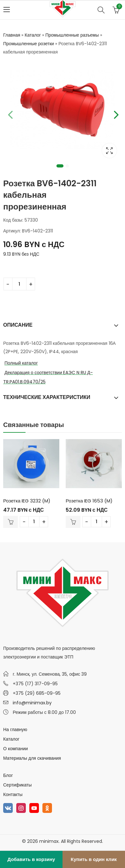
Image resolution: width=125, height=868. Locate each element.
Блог (8, 775)
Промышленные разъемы (72, 35)
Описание (18, 325)
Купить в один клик (94, 859)
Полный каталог (21, 363)
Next (115, 114)
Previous (10, 114)
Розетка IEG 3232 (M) (27, 501)
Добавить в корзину (31, 859)
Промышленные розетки (29, 44)
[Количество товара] (19, 284)
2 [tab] (67, 166)
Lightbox (109, 151)
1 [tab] (60, 166)
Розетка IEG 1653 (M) (89, 501)
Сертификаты (17, 785)
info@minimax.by (32, 703)
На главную (15, 729)
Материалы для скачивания (32, 758)
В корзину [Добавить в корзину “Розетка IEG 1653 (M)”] (73, 522)
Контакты (13, 794)
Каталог (33, 35)
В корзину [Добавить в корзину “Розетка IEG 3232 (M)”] (11, 522)
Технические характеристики (47, 397)
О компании (15, 749)
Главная (12, 35)
